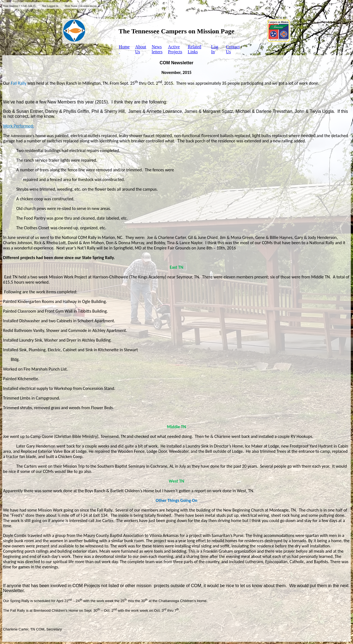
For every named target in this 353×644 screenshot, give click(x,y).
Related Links (195, 49)
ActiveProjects (175, 49)
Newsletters (157, 49)
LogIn (215, 49)
